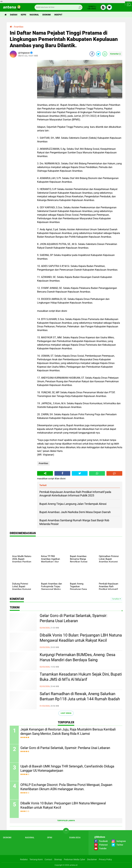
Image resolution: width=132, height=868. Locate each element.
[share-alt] (45, 473)
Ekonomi (47, 15)
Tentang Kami (36, 859)
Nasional (34, 15)
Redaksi (24, 859)
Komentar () (115, 54)
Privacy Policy (105, 859)
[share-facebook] (92, 54)
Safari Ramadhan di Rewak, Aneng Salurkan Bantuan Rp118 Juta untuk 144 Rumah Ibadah (80, 696)
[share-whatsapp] (105, 54)
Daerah (14, 15)
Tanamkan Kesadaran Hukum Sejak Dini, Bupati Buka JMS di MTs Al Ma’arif (81, 677)
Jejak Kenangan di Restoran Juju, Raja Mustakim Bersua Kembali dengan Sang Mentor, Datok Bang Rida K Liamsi (68, 732)
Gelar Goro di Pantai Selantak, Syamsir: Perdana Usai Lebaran (73, 618)
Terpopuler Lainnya (66, 821)
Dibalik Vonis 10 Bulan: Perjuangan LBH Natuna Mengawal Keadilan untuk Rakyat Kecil (81, 638)
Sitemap (58, 859)
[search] (58, 7)
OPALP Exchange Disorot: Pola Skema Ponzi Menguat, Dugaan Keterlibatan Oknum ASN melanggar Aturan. (66, 787)
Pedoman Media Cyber (75, 859)
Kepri (23, 15)
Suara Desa (75, 837)
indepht (58, 15)
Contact (48, 859)
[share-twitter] (98, 54)
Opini (50, 837)
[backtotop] (66, 831)
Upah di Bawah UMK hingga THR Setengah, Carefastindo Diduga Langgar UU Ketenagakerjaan (67, 769)
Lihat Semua (66, 713)
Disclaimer (92, 859)
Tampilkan (116, 599)
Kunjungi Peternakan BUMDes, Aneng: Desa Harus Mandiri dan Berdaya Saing (77, 657)
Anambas (43, 463)
